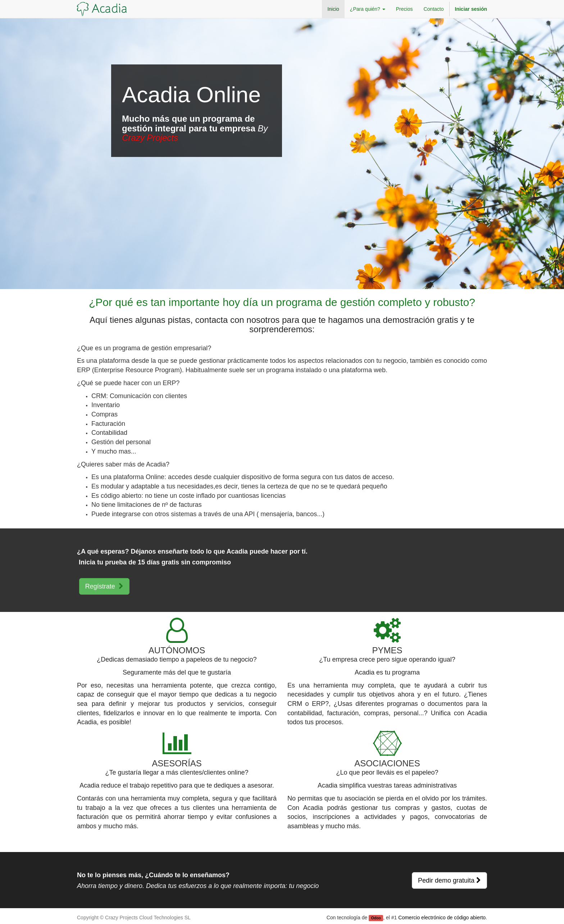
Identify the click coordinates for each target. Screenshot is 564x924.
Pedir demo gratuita (449, 880)
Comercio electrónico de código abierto (442, 918)
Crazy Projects (150, 138)
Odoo (376, 918)
